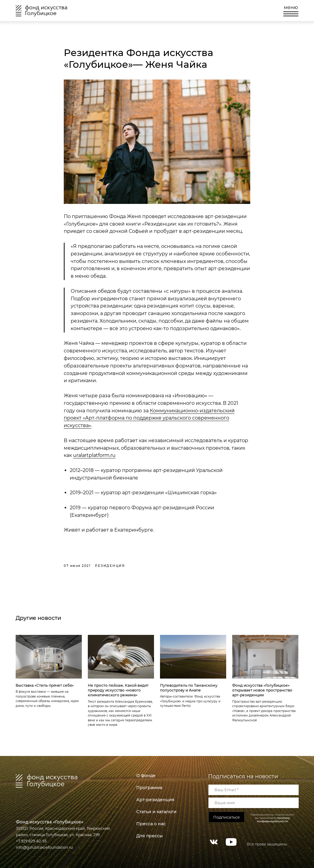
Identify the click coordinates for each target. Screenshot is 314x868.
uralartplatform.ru (94, 455)
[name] (254, 803)
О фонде (146, 776)
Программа (149, 788)
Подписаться (226, 817)
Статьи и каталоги (156, 812)
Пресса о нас (151, 824)
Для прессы (149, 836)
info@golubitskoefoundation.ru (44, 847)
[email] (254, 790)
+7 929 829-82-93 (31, 841)
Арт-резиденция (155, 800)
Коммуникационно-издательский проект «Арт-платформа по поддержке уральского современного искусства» (149, 418)
